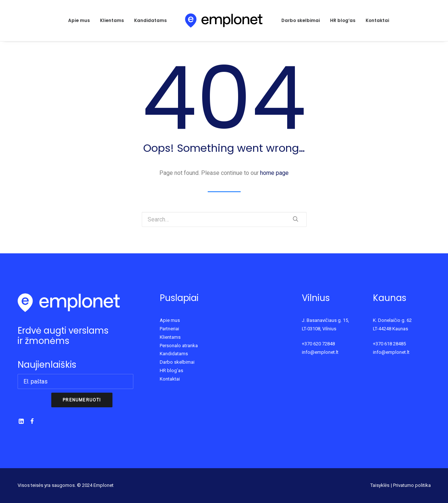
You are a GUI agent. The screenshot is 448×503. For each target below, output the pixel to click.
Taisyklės (380, 485)
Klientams (112, 20)
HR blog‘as (343, 20)
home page (274, 173)
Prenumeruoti (82, 400)
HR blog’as (171, 370)
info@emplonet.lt (320, 352)
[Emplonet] (224, 21)
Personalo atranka (179, 346)
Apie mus (79, 20)
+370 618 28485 (389, 344)
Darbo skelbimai (301, 20)
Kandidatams (150, 20)
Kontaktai (377, 20)
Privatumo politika (412, 485)
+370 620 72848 (318, 344)
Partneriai (169, 329)
